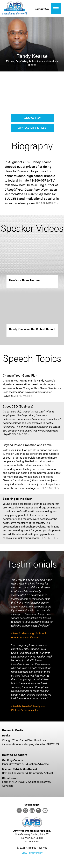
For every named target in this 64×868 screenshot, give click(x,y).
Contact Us (42, 9)
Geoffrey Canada (13, 760)
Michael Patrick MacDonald (20, 769)
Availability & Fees (32, 128)
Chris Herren (10, 778)
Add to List (32, 118)
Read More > (47, 203)
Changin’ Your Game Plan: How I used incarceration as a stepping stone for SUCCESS (30, 742)
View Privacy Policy (32, 853)
